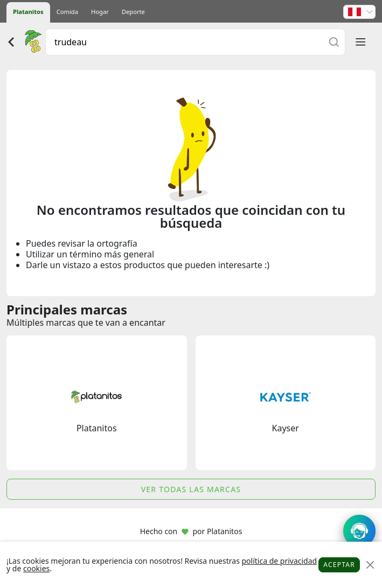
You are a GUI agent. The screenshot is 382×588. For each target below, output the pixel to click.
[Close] (370, 565)
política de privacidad (279, 561)
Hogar (100, 12)
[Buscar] (334, 42)
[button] (359, 12)
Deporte (133, 12)
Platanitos (28, 12)
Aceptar (339, 565)
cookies (36, 568)
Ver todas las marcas (191, 489)
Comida (67, 12)
